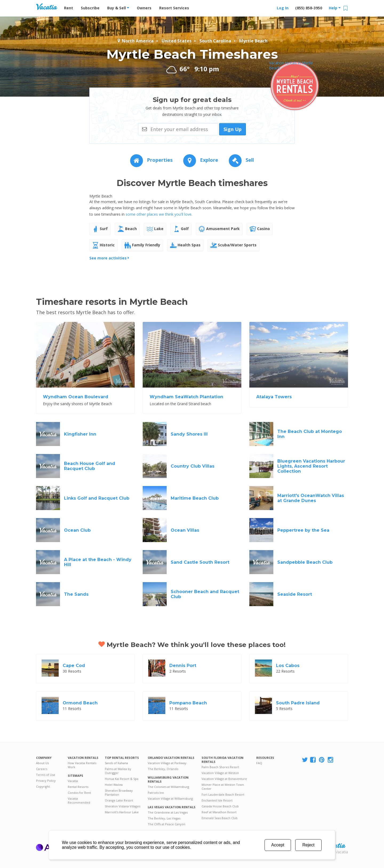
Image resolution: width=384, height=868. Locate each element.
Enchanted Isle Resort (217, 800)
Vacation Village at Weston (220, 773)
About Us (42, 763)
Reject (308, 845)
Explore (201, 160)
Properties (151, 160)
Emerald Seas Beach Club (220, 818)
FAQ (259, 763)
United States (177, 41)
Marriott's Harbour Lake (122, 812)
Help (335, 8)
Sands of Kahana (116, 763)
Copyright (43, 786)
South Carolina (215, 41)
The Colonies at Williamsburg (168, 787)
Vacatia (73, 781)
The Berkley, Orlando (163, 769)
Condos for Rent (79, 793)
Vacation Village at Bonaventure (224, 779)
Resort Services (174, 8)
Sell (241, 160)
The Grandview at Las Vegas (168, 812)
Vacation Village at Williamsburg (170, 798)
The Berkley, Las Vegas (164, 818)
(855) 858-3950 (309, 8)
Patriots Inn (156, 793)
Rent (69, 8)
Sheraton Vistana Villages (123, 806)
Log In (283, 8)
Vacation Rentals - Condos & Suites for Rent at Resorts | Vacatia (47, 7)
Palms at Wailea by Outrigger (118, 771)
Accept (278, 845)
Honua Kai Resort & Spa (122, 779)
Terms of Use (46, 775)
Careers (42, 769)
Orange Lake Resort (119, 800)
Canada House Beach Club (220, 806)
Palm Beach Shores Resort (220, 767)
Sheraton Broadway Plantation (119, 792)
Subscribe (90, 8)
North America (135, 41)
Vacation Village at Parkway (167, 763)
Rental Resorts (78, 787)
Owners (144, 8)
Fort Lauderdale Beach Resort (223, 794)
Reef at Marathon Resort (219, 812)
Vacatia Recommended (79, 800)
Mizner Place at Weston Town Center (223, 787)
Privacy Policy (46, 781)
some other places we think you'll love (159, 214)
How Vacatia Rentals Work (82, 765)
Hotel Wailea (114, 785)
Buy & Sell (118, 8)
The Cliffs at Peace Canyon (167, 824)
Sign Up (233, 129)
